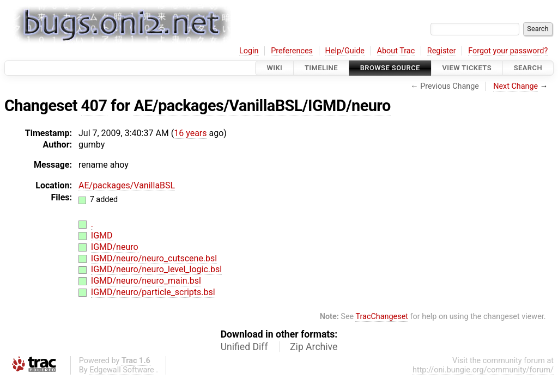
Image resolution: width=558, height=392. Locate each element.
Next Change (515, 86)
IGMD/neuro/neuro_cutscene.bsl (154, 258)
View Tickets (467, 68)
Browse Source (390, 68)
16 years (190, 133)
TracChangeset (382, 317)
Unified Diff (244, 347)
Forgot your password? (508, 51)
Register (442, 51)
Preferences (292, 51)
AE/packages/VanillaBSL (127, 185)
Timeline (321, 68)
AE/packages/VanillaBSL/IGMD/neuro (262, 106)
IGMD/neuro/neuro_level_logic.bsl (156, 269)
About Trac (396, 51)
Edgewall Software (122, 370)
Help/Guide (345, 51)
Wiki (274, 68)
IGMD (102, 235)
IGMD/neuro (115, 247)
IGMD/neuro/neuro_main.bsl (146, 281)
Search (528, 68)
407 (94, 106)
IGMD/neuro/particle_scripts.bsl (153, 292)
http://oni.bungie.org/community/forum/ (483, 370)
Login (249, 51)
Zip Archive (314, 347)
